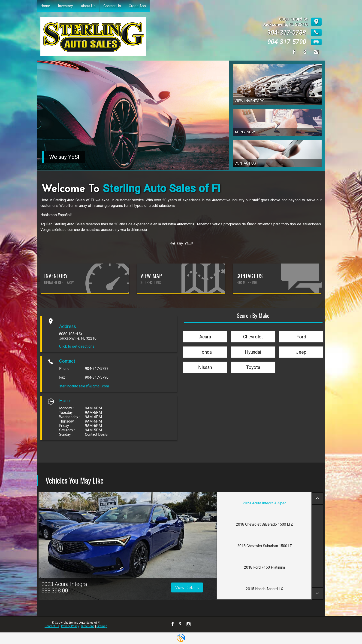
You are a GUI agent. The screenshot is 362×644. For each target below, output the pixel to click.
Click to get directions (77, 346)
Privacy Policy (70, 626)
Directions (88, 626)
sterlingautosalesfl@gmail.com (84, 386)
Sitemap (102, 626)
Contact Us (52, 626)
